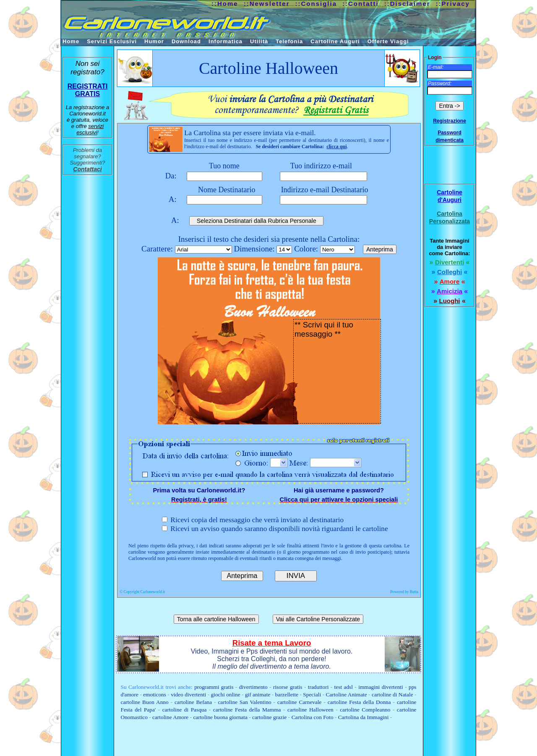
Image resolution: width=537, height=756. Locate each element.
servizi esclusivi (90, 129)
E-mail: (436, 67)
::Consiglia (316, 4)
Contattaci (87, 169)
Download (186, 41)
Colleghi (450, 272)
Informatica (225, 41)
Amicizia (450, 291)
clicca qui (336, 146)
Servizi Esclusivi (112, 41)
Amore (450, 281)
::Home (225, 4)
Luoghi (450, 301)
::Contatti (361, 4)
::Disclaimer (407, 4)
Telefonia (289, 41)
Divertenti (450, 262)
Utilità (259, 41)
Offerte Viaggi (388, 41)
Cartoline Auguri (335, 41)
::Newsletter (267, 4)
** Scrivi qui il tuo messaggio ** (337, 371)
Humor (154, 41)
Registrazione (450, 121)
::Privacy (453, 4)
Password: (440, 84)
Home (71, 41)
